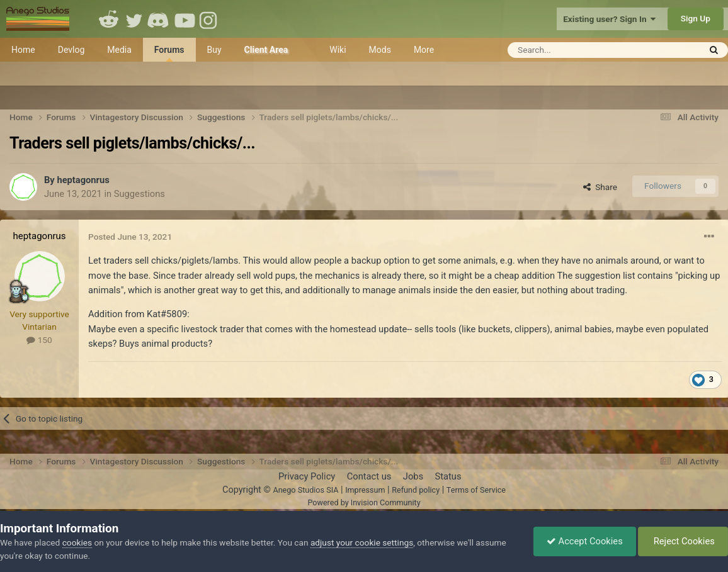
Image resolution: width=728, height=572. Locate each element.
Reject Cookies (683, 541)
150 (39, 340)
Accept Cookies (585, 541)
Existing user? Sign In (609, 19)
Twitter (134, 19)
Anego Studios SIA (305, 490)
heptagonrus (83, 180)
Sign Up (696, 18)
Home (23, 50)
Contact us (369, 476)
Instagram (210, 19)
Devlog (71, 50)
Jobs (413, 476)
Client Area (266, 50)
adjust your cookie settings (362, 542)
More (424, 50)
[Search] (573, 50)
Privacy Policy (307, 476)
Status (448, 476)
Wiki (338, 50)
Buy (214, 50)
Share (600, 187)
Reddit (109, 19)
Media (119, 50)
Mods (380, 50)
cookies (77, 542)
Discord (159, 19)
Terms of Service (476, 490)
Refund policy (416, 490)
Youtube (185, 19)
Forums (169, 53)
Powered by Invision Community (364, 502)
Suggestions (139, 194)
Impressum (365, 490)
